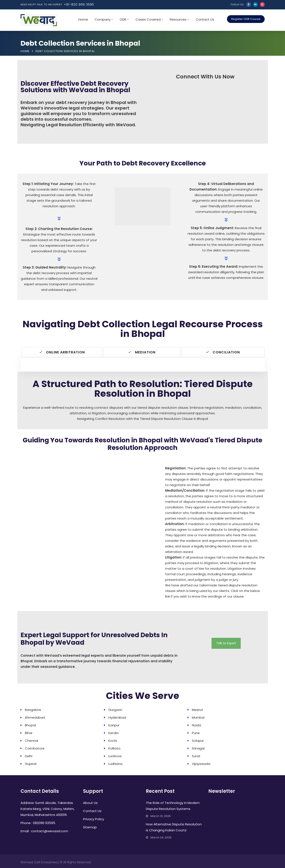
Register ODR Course (246, 19)
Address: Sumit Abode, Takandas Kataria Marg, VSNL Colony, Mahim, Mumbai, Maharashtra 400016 (48, 809)
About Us (90, 803)
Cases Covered (148, 19)
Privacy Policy (94, 819)
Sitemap (90, 827)
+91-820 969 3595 (79, 5)
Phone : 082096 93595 (38, 823)
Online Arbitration (62, 352)
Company (103, 19)
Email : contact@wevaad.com (44, 831)
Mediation (142, 352)
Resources (178, 19)
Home (83, 19)
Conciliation (223, 352)
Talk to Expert (226, 643)
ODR (123, 19)
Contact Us (205, 19)
